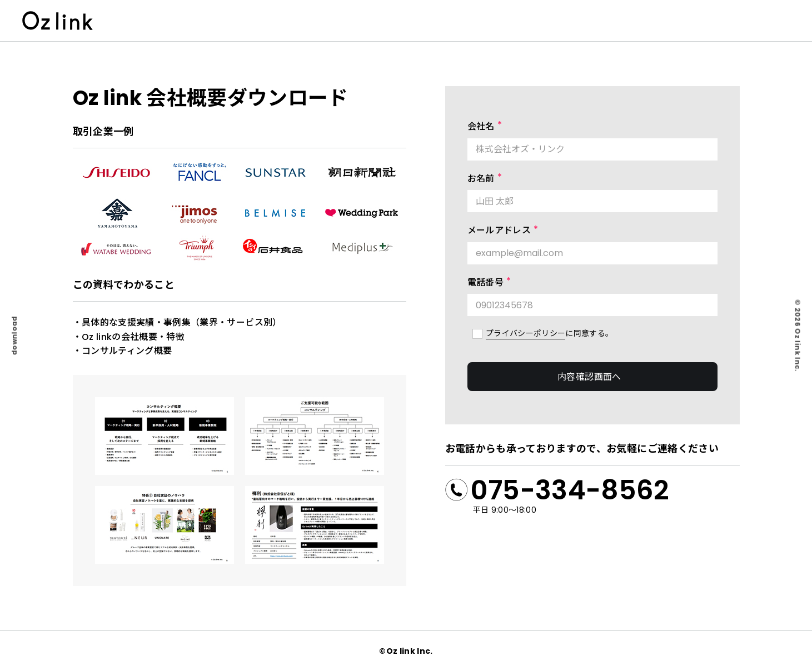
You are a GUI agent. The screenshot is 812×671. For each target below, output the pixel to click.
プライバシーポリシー (526, 333)
